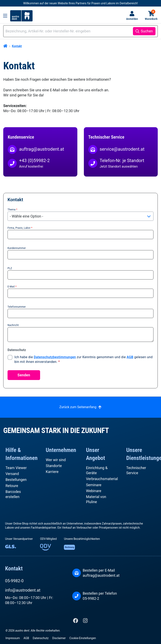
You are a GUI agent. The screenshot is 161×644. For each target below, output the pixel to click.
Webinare (94, 491)
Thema (12, 210)
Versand (12, 474)
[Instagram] (85, 621)
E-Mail (12, 287)
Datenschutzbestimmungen (55, 357)
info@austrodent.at (23, 590)
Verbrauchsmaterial (102, 479)
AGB (130, 357)
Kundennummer (17, 248)
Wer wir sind (56, 460)
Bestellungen (16, 480)
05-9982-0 (14, 581)
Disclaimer (59, 638)
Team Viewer (16, 468)
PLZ (10, 268)
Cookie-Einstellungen (83, 638)
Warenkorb (151, 15)
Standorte (54, 466)
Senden (24, 375)
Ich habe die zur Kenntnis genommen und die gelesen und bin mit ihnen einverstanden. (84, 359)
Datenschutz (41, 638)
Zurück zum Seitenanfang (78, 407)
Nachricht (13, 325)
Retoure (12, 486)
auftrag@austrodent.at (101, 575)
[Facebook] (76, 621)
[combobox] (69, 31)
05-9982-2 (91, 598)
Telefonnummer (17, 307)
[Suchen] (144, 31)
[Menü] (5, 16)
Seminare (94, 485)
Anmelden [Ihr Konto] (132, 19)
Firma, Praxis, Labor (20, 228)
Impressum (13, 638)
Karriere (52, 472)
